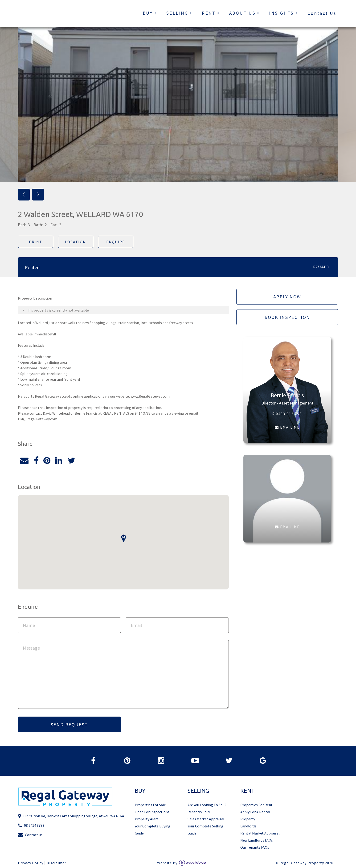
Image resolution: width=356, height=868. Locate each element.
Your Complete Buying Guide (153, 830)
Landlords (248, 826)
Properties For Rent (256, 805)
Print (36, 242)
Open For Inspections (152, 812)
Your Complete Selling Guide (205, 830)
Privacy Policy (31, 863)
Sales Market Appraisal (206, 819)
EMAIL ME (287, 427)
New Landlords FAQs (257, 840)
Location (76, 242)
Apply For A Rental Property (255, 815)
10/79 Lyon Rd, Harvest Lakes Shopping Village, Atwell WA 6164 (71, 816)
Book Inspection (287, 317)
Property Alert (147, 819)
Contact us (30, 835)
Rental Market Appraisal (260, 833)
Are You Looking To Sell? (207, 805)
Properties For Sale (150, 805)
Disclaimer (56, 863)
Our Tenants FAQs (255, 847)
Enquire (116, 242)
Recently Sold (199, 812)
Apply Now (287, 297)
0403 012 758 (287, 414)
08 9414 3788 (31, 825)
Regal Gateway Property (306, 863)
